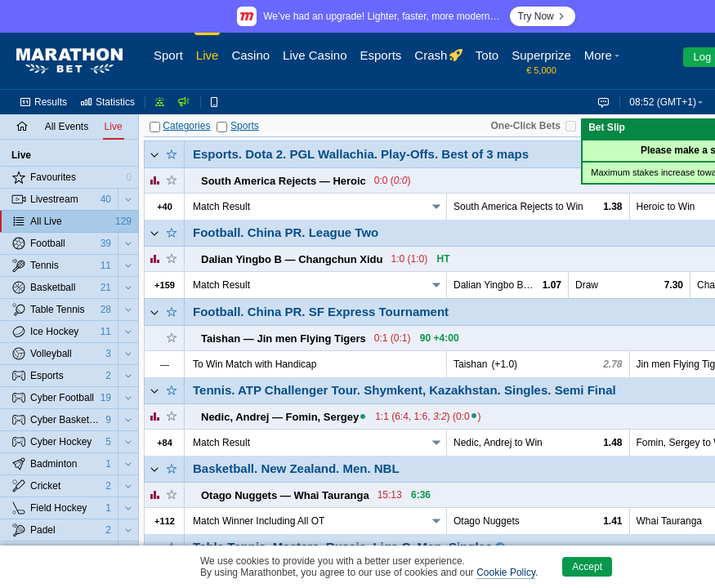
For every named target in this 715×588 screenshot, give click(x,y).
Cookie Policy (506, 572)
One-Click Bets (526, 126)
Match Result (221, 207)
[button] (604, 61)
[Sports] (222, 127)
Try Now (543, 16)
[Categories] (155, 127)
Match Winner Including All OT (259, 521)
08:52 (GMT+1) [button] (663, 102)
